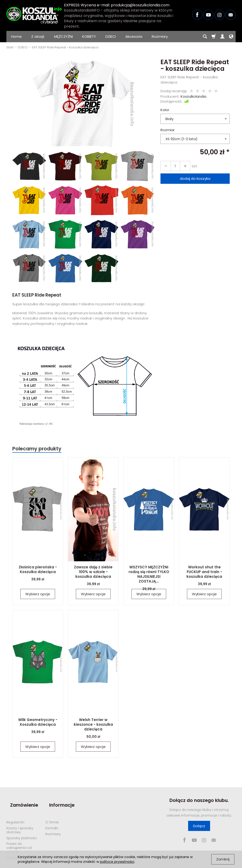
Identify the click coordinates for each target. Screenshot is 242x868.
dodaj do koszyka (195, 178)
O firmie (52, 813)
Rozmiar (168, 130)
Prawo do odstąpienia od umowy (19, 838)
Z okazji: (38, 36)
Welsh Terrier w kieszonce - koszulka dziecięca (93, 724)
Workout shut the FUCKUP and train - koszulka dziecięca (204, 571)
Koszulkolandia (193, 96)
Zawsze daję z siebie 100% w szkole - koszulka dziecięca (93, 571)
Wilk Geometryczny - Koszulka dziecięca (38, 722)
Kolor (165, 110)
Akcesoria (134, 36)
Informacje (58, 800)
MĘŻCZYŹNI (63, 36)
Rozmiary (160, 36)
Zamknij (223, 859)
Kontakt (52, 819)
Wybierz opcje (38, 594)
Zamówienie (20, 800)
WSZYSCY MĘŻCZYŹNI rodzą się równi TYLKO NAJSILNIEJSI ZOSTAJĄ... (149, 571)
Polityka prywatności (23, 848)
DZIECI (111, 36)
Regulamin (15, 813)
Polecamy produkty (37, 449)
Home (16, 36)
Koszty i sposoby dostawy (20, 821)
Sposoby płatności (22, 829)
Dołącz (199, 826)
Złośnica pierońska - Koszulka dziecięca (38, 569)
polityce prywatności (117, 862)
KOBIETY (89, 36)
